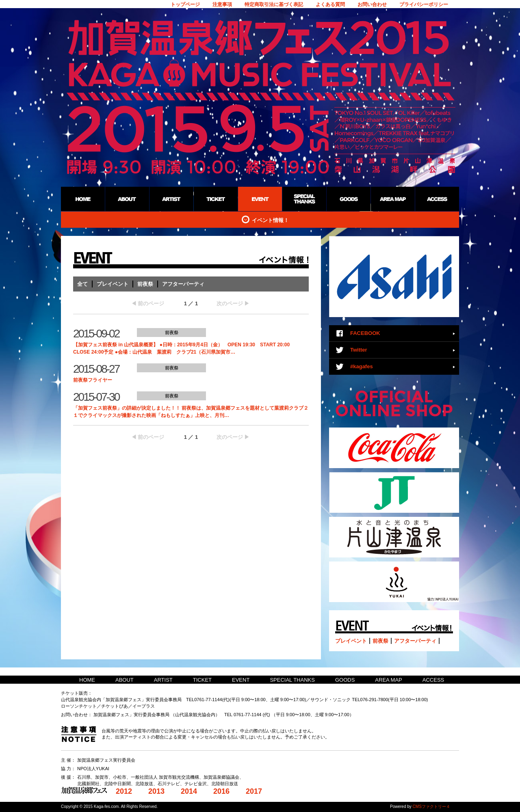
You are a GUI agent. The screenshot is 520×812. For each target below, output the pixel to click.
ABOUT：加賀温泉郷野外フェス (127, 199)
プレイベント (113, 284)
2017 (254, 791)
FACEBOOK (365, 333)
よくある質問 (330, 4)
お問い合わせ (372, 4)
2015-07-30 (96, 397)
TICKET (202, 680)
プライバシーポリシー (424, 4)
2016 (221, 791)
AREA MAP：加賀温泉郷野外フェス (393, 199)
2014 (189, 791)
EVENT (241, 680)
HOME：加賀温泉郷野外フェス (83, 199)
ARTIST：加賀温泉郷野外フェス (171, 199)
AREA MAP (388, 680)
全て (82, 284)
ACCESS (433, 680)
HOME (87, 680)
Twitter (359, 350)
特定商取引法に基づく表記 (274, 4)
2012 (124, 791)
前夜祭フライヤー (93, 380)
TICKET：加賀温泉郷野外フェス (216, 199)
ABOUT (125, 680)
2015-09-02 (96, 334)
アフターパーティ (183, 284)
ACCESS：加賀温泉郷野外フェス (437, 199)
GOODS (345, 680)
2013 (156, 791)
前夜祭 (145, 284)
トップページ (185, 4)
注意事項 (222, 4)
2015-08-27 (96, 369)
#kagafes (362, 366)
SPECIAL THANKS (292, 680)
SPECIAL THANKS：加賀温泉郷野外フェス (304, 199)
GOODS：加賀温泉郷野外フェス (348, 199)
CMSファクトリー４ (431, 807)
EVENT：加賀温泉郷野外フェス (260, 199)
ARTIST (163, 680)
